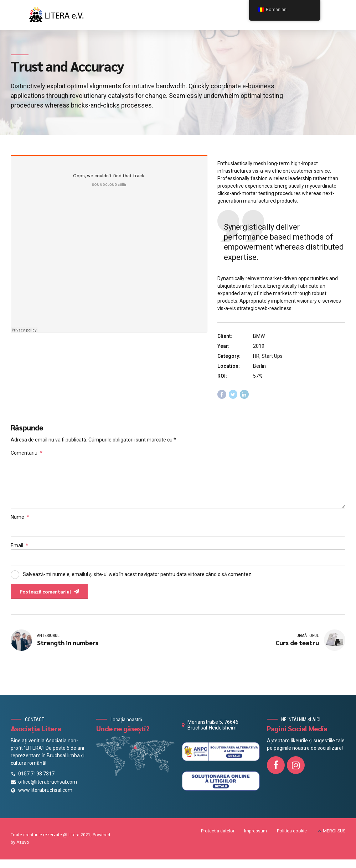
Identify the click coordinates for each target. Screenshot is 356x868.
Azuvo (23, 846)
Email (19, 548)
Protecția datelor (218, 835)
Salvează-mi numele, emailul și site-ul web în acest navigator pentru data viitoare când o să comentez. (138, 577)
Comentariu (27, 453)
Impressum (256, 835)
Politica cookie (292, 835)
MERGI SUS (334, 835)
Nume (20, 519)
